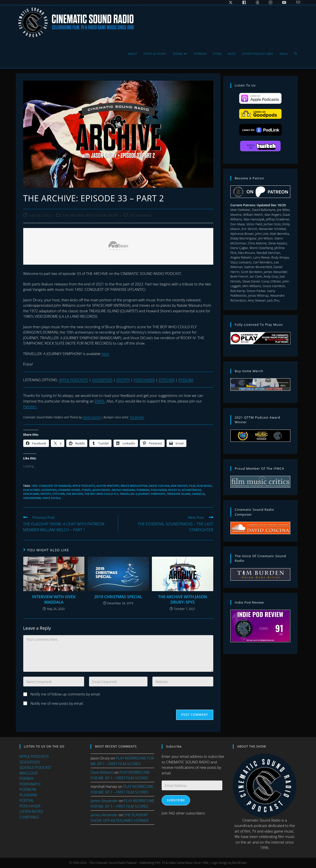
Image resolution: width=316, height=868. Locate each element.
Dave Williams (102, 772)
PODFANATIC (30, 784)
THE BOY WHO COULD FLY (101, 494)
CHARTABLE (29, 817)
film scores (32, 490)
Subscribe (176, 800)
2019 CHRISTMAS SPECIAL (118, 597)
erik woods (179, 486)
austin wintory (108, 486)
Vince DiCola (52, 498)
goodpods (49, 490)
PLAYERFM (28, 795)
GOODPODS (102, 380)
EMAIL (100, 401)
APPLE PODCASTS (73, 380)
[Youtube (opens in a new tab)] (284, 2)
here (105, 354)
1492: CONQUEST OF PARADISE (51, 486)
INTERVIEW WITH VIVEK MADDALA (54, 599)
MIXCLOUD (29, 773)
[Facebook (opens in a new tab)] (244, 2)
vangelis (198, 494)
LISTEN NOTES (31, 811)
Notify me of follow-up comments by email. (66, 694)
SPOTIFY (123, 380)
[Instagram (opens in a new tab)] (271, 2)
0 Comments (141, 215)
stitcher (58, 494)
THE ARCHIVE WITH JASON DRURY (91, 215)
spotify (46, 494)
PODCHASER (144, 380)
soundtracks (192, 490)
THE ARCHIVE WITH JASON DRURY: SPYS (183, 599)
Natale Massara (123, 490)
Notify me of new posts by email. (57, 703)
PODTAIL (27, 800)
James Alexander (104, 801)
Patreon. (30, 406)
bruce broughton (134, 486)
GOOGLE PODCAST (35, 767)
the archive (74, 494)
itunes (86, 490)
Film (192, 486)
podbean (143, 490)
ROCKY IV (174, 490)
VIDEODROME (32, 498)
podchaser (159, 490)
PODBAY (27, 778)
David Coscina (92, 417)
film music (204, 486)
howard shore (69, 490)
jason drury (101, 490)
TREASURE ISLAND (179, 494)
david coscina (159, 486)
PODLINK (186, 380)
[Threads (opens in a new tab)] (257, 2)
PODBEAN (28, 789)
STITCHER (166, 380)
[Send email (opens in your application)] (296, 2)
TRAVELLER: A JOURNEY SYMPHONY (142, 494)
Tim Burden (137, 417)
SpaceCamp (31, 494)
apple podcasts (84, 486)
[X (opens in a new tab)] (231, 2)
